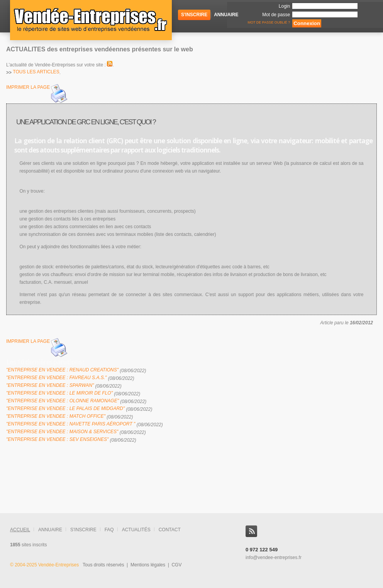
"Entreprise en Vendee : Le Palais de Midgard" (65, 408)
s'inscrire (83, 530)
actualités (136, 530)
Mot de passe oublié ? (268, 22)
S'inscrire (194, 15)
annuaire (50, 530)
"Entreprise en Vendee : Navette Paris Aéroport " (71, 424)
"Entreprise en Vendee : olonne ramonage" (63, 401)
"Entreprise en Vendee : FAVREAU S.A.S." (56, 378)
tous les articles (36, 72)
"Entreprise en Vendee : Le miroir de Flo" (59, 393)
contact (170, 530)
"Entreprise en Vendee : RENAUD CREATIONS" (62, 370)
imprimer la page (38, 94)
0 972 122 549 (262, 550)
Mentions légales (148, 565)
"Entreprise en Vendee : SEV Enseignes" (57, 439)
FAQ (109, 530)
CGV (176, 565)
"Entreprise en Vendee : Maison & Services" (62, 432)
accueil (20, 530)
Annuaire (226, 15)
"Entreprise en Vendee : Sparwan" (50, 385)
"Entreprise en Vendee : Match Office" (56, 416)
